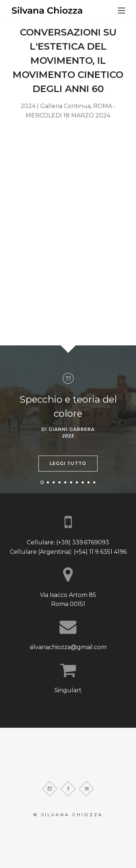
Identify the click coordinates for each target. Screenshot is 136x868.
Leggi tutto (68, 463)
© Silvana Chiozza (68, 815)
